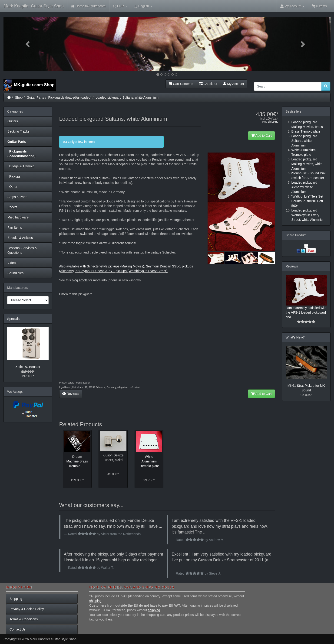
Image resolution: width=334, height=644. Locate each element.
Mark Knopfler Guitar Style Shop (34, 6)
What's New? (295, 337)
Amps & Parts (17, 197)
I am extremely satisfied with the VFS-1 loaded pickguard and (306, 312)
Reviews (71, 394)
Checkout (208, 84)
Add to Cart (261, 136)
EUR (120, 6)
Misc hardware (18, 217)
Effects (12, 207)
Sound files (15, 273)
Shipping (16, 599)
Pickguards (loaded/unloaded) (70, 98)
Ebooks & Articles (20, 238)
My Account (233, 84)
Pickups (14, 176)
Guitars (13, 121)
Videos (12, 263)
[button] (28, 44)
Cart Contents (181, 84)
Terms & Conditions (24, 619)
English (143, 6)
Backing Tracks (18, 131)
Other (12, 187)
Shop (19, 98)
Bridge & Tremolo (21, 166)
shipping (273, 122)
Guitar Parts (35, 98)
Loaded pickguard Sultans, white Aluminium (127, 98)
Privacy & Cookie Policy (27, 609)
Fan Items (15, 228)
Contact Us (18, 629)
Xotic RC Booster (28, 367)
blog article (80, 280)
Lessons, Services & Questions (22, 250)
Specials (13, 319)
